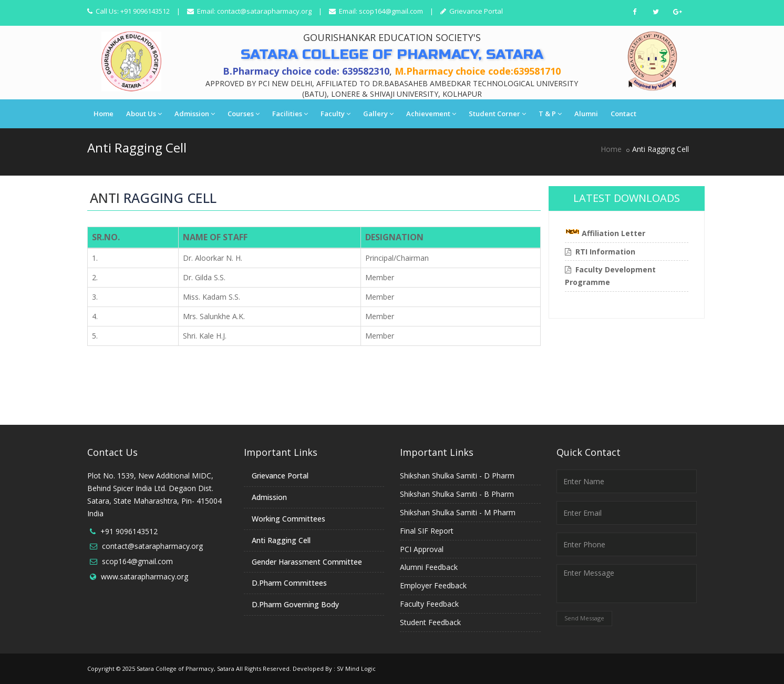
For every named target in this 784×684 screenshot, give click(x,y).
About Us (144, 114)
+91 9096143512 (129, 531)
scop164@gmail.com (391, 11)
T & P (550, 114)
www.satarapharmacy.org (145, 576)
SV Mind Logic (356, 668)
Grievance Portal (475, 11)
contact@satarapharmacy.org (264, 11)
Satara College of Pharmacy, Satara (185, 668)
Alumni (586, 114)
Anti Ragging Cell (281, 540)
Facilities (290, 114)
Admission (195, 114)
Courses (244, 114)
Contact (623, 114)
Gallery (378, 114)
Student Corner (497, 114)
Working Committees (288, 519)
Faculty (336, 114)
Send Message (584, 618)
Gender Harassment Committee (307, 562)
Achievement (431, 114)
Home (104, 114)
